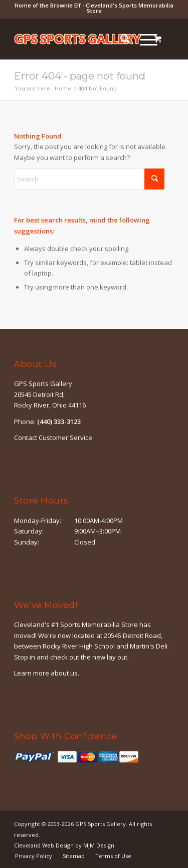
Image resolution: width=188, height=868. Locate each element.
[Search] (120, 39)
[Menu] (144, 39)
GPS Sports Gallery (101, 824)
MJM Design (99, 845)
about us (64, 673)
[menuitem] (120, 39)
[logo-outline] (78, 39)
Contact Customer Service (53, 437)
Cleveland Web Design (44, 845)
